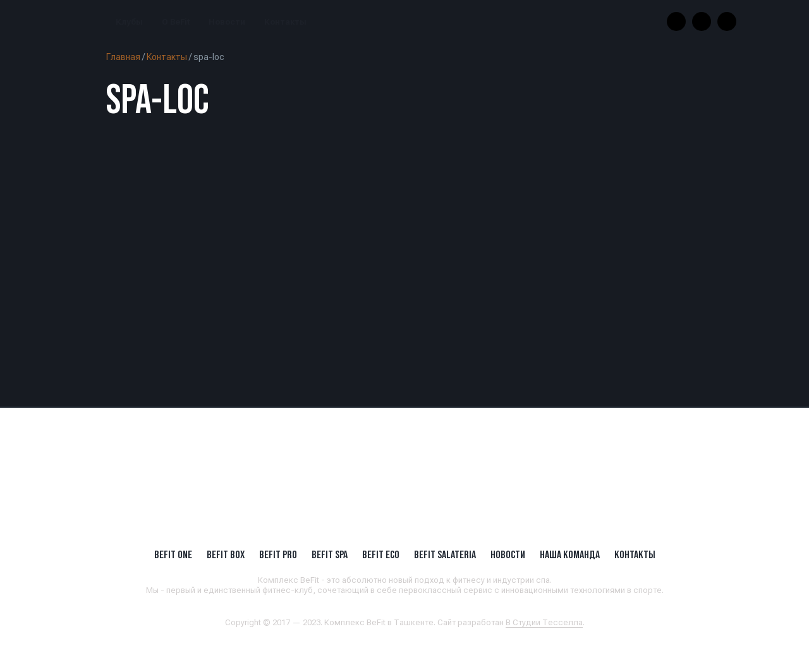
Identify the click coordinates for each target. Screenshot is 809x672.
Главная (123, 57)
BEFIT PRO (278, 554)
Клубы (129, 22)
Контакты (285, 22)
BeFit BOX (226, 554)
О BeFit (176, 22)
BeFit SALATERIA (445, 554)
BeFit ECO (381, 554)
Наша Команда (570, 554)
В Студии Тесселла (544, 622)
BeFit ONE (173, 554)
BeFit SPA (330, 554)
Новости (227, 22)
